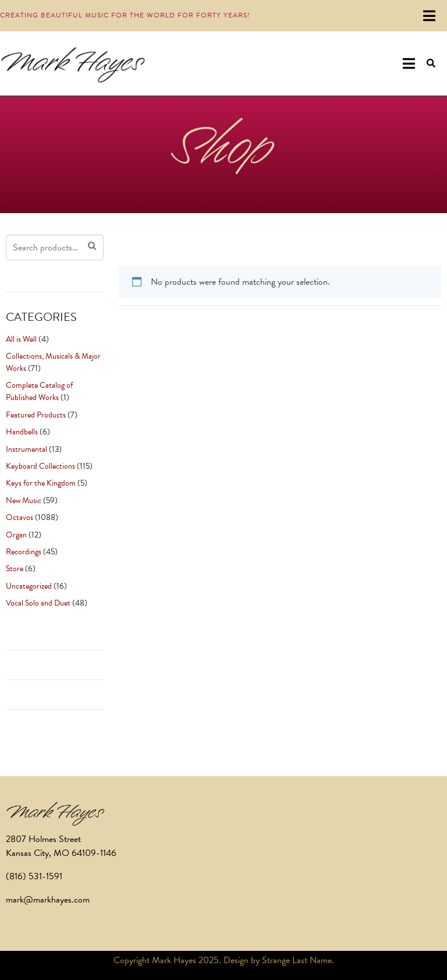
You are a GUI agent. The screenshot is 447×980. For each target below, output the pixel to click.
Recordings (24, 552)
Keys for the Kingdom (41, 483)
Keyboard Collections (40, 466)
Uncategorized (29, 586)
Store (15, 569)
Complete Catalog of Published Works (39, 391)
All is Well (21, 339)
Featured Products (36, 415)
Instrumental (26, 449)
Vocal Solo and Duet (38, 603)
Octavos (19, 517)
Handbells (22, 432)
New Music (24, 500)
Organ (16, 535)
